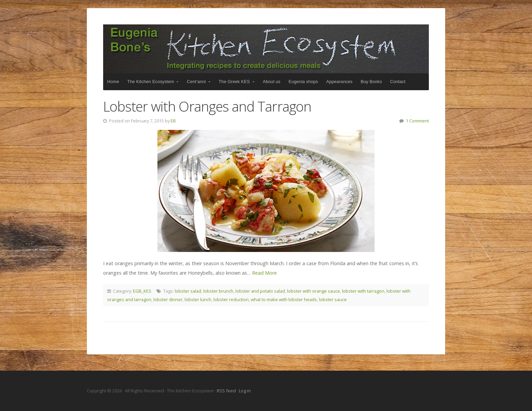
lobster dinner (168, 299)
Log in (245, 391)
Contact (398, 82)
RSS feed (227, 391)
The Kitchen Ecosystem (266, 49)
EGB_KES (142, 291)
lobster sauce (333, 299)
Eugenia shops (303, 82)
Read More (264, 273)
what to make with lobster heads (284, 299)
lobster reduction (231, 299)
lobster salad (188, 291)
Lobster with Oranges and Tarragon (207, 106)
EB (173, 121)
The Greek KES (234, 82)
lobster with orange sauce (313, 291)
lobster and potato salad (260, 291)
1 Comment (417, 121)
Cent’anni (196, 82)
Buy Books (371, 82)
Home (113, 82)
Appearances (339, 82)
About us (272, 82)
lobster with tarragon (363, 291)
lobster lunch (198, 299)
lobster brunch (218, 291)
